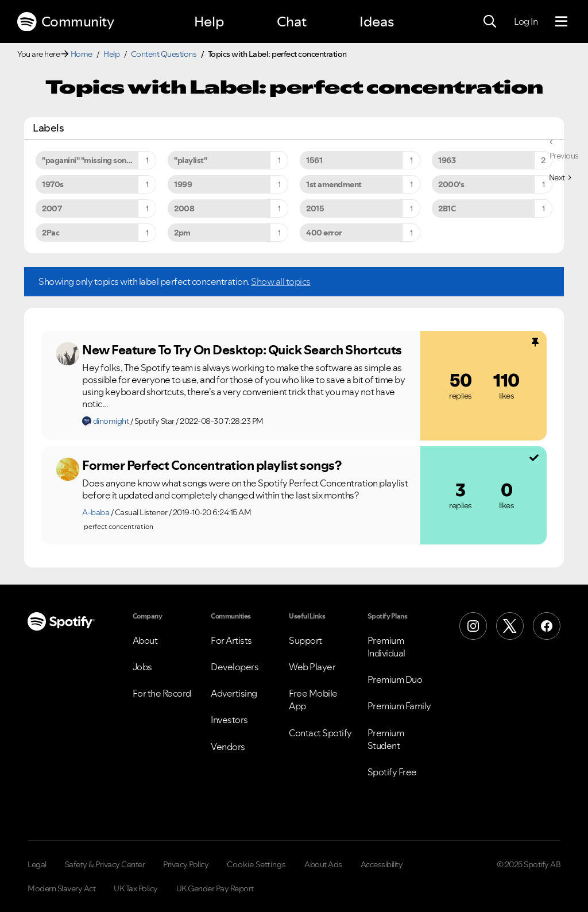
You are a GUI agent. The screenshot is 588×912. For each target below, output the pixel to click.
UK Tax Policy (136, 888)
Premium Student (386, 739)
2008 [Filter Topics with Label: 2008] (184, 208)
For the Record (162, 693)
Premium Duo (395, 679)
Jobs (142, 667)
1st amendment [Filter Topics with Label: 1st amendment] (334, 184)
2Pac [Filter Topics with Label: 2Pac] (51, 233)
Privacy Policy (186, 864)
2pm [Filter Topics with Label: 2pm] (182, 233)
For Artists (231, 640)
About (145, 640)
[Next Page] (560, 177)
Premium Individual (386, 647)
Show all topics (281, 281)
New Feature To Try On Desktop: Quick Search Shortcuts (242, 350)
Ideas (377, 22)
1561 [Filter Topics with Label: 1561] (314, 160)
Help (209, 22)
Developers (235, 667)
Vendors (228, 747)
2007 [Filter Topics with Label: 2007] (52, 208)
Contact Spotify (320, 733)
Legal (37, 864)
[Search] (490, 22)
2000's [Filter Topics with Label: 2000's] (451, 184)
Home (82, 54)
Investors (229, 720)
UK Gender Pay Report (215, 888)
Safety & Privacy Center (105, 864)
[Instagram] (473, 626)
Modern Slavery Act (61, 888)
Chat (292, 22)
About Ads (323, 864)
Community (65, 22)
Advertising (234, 693)
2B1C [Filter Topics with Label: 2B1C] (447, 208)
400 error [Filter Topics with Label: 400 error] (324, 233)
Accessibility (382, 864)
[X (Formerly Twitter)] (510, 626)
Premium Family (399, 706)
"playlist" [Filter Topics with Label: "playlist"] (190, 160)
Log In (526, 21)
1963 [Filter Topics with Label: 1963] (447, 160)
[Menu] (561, 22)
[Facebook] (547, 626)
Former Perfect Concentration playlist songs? (212, 465)
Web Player (312, 667)
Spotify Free (392, 772)
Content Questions (164, 54)
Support (305, 640)
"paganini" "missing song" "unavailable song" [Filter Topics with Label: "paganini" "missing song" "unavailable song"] (99, 160)
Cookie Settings (256, 864)
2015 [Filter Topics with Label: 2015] (315, 208)
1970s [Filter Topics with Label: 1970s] (53, 184)
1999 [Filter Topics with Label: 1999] (183, 184)
